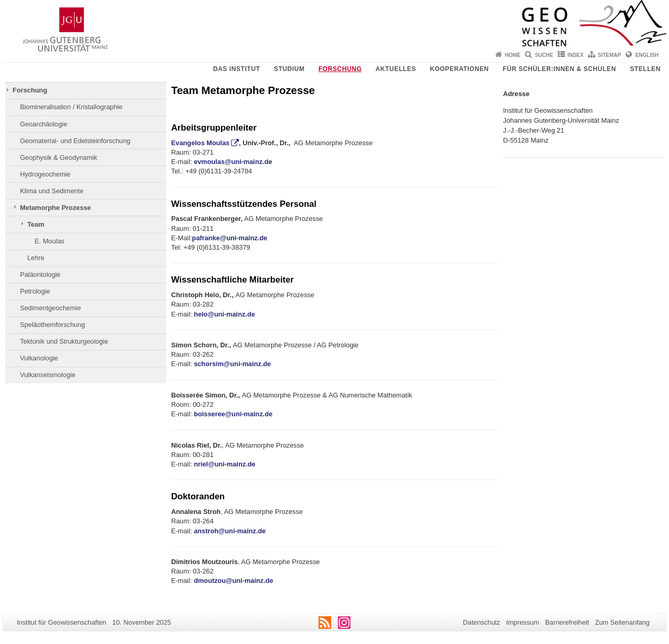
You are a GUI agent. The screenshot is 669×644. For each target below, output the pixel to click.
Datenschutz (482, 622)
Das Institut (237, 69)
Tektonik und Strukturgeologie (64, 341)
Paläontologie (40, 274)
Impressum (522, 622)
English (647, 55)
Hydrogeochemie (45, 174)
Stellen (645, 69)
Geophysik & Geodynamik (59, 157)
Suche (544, 55)
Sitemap (609, 55)
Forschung (340, 69)
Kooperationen (459, 69)
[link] (233, 414)
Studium (289, 69)
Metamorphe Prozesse (55, 208)
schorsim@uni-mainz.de (233, 364)
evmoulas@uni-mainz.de (233, 162)
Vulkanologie (39, 358)
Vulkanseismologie (48, 375)
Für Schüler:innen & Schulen (560, 69)
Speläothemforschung (53, 325)
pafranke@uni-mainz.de (229, 238)
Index (576, 55)
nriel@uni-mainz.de (225, 464)
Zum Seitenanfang (622, 622)
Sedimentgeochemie (50, 308)
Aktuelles (396, 69)
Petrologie (35, 291)
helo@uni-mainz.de (224, 314)
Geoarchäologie (43, 124)
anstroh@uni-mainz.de (230, 531)
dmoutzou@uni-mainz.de (234, 581)
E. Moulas (49, 241)
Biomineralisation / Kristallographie (71, 107)
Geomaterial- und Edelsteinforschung (75, 141)
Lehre (36, 258)
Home (513, 55)
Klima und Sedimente (52, 191)
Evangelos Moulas (201, 143)
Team (36, 224)
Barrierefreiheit (567, 622)
